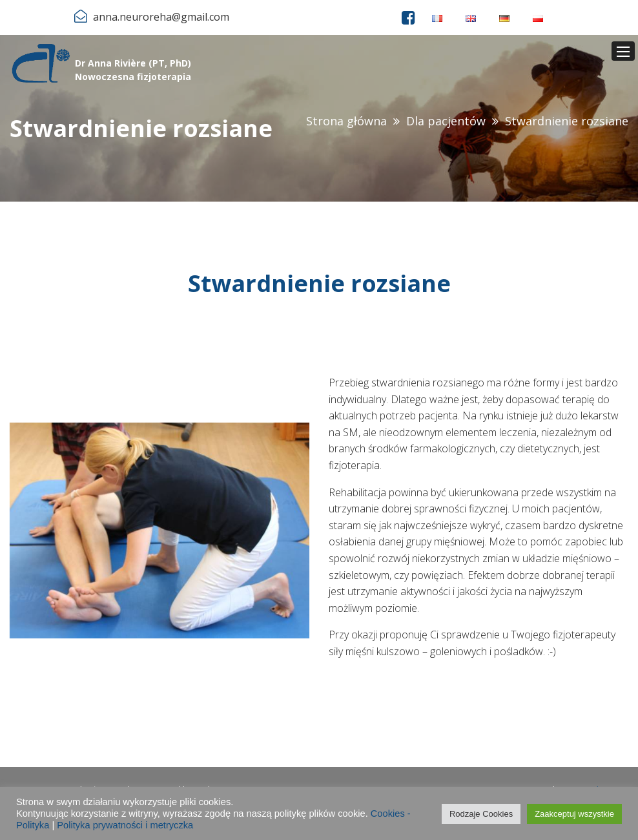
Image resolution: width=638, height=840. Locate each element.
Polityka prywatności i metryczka (125, 825)
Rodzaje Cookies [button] (481, 814)
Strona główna (346, 121)
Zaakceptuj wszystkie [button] (574, 814)
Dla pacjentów (446, 121)
